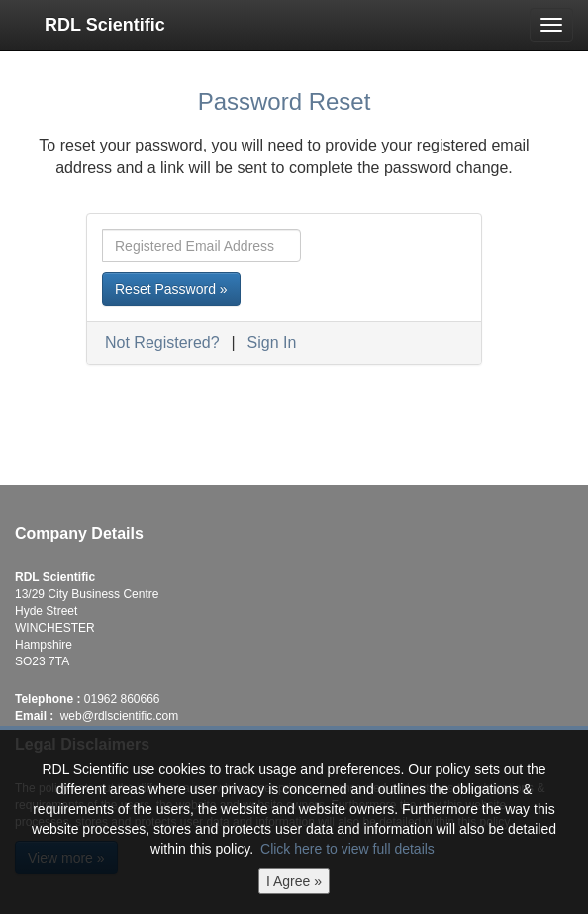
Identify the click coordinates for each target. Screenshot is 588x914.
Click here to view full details (347, 849)
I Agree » (294, 881)
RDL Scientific (105, 25)
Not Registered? (162, 342)
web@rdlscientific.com (120, 716)
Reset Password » (171, 289)
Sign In (272, 342)
